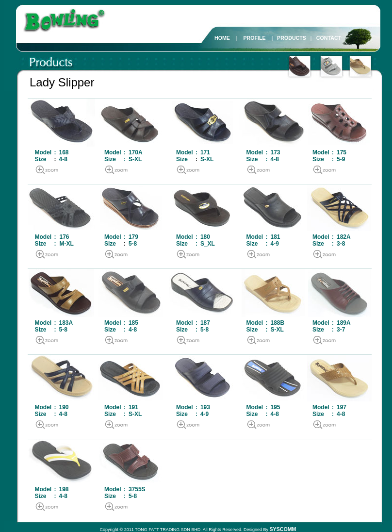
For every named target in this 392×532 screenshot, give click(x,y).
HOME (222, 38)
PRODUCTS (292, 38)
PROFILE (254, 38)
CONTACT (329, 38)
